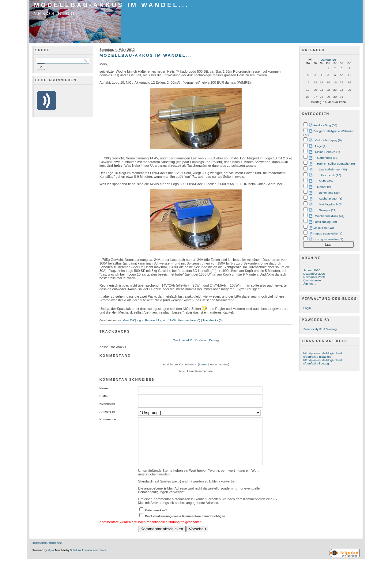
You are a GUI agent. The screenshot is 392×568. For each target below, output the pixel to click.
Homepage (107, 404)
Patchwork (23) (331, 175)
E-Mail (104, 396)
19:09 (172, 320)
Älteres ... (310, 284)
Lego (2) (321, 146)
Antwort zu (107, 412)
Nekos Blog (55, 13)
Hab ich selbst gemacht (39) (336, 164)
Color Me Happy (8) (328, 140)
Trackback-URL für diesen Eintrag (196, 340)
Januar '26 (328, 60)
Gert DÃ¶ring (132, 320)
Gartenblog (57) (328, 158)
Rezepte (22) (328, 210)
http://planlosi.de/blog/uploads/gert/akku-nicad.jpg (322, 355)
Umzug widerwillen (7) (328, 239)
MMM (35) (326, 181)
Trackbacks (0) (212, 320)
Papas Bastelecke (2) (328, 233)
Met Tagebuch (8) (331, 204)
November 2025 (314, 277)
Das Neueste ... (314, 280)
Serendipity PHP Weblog (320, 329)
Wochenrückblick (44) (330, 216)
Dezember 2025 (314, 274)
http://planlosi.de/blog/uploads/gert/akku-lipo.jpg (322, 362)
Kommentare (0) (189, 320)
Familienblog (153, 320)
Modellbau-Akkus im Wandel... (112, 5)
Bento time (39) (329, 193)
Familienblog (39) (325, 222)
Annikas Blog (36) (325, 125)
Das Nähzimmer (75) (333, 169)
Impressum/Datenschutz (47, 552)
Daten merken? (156, 519)
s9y (50, 559)
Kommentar (108, 419)
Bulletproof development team (88, 559)
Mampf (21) (325, 187)
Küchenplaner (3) (330, 198)
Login (307, 308)
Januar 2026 (312, 270)
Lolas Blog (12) (324, 228)
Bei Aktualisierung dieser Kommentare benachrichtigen (185, 525)
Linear (203, 364)
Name (104, 388)
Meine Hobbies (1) (328, 152)
